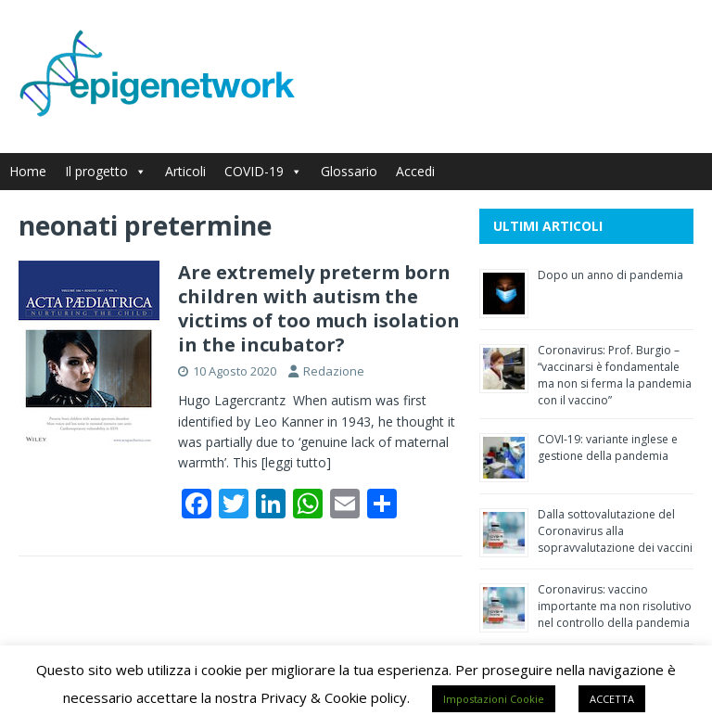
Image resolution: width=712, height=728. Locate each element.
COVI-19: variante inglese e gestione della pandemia (608, 447)
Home (28, 171)
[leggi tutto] (296, 462)
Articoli (185, 171)
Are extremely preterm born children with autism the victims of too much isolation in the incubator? (319, 308)
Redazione (334, 371)
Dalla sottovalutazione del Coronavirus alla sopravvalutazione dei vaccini (615, 531)
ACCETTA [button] (612, 699)
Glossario (349, 171)
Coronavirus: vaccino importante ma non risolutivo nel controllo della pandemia (615, 606)
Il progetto (106, 171)
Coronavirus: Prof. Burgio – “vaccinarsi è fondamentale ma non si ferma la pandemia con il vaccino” (615, 375)
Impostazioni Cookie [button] (494, 699)
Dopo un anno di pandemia (610, 275)
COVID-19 (263, 171)
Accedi (415, 171)
